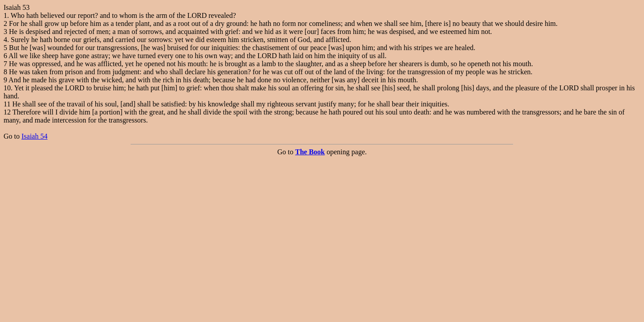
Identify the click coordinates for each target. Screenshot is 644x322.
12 (7, 112)
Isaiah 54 (34, 136)
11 (7, 104)
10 (7, 88)
